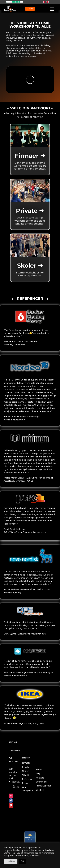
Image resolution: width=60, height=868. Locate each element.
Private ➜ (30, 211)
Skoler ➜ (30, 266)
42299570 (35, 113)
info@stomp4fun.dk (16, 782)
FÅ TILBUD (30, 9)
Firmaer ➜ (30, 156)
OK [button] (22, 861)
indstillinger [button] (11, 861)
